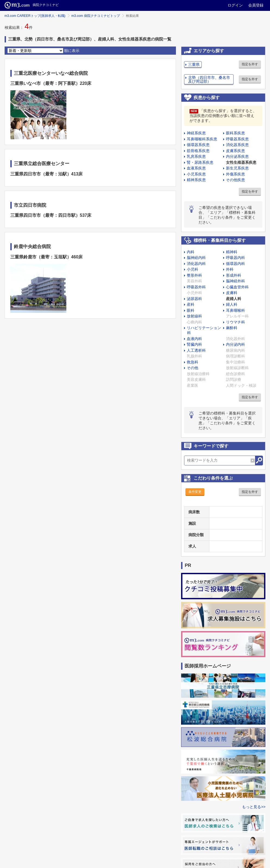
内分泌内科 (235, 344)
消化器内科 (196, 264)
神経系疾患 (196, 133)
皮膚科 (232, 293)
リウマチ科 (235, 322)
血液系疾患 (196, 168)
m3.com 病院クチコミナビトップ (96, 16)
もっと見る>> (254, 807)
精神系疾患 (196, 180)
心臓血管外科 (237, 287)
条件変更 (195, 492)
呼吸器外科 (196, 287)
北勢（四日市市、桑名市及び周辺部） (209, 79)
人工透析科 (196, 350)
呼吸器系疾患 (237, 139)
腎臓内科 (194, 344)
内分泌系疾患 (237, 156)
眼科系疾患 (235, 133)
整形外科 (194, 275)
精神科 (232, 252)
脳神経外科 (235, 281)
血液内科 (194, 339)
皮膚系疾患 (235, 151)
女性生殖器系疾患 (241, 162)
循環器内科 (235, 264)
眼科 (191, 310)
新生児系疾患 (237, 168)
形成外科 (234, 275)
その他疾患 (235, 180)
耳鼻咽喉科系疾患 (202, 139)
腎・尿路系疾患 (200, 162)
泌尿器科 (194, 299)
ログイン (235, 5)
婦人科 (232, 304)
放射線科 (194, 316)
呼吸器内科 (235, 258)
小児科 (193, 269)
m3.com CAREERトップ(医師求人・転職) (35, 16)
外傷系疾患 (235, 174)
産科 (191, 304)
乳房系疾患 (196, 156)
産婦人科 (234, 299)
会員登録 (256, 5)
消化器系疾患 (237, 145)
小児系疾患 (196, 174)
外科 (230, 269)
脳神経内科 (196, 258)
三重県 (194, 64)
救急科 (193, 362)
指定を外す (250, 64)
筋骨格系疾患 (198, 151)
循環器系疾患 (198, 145)
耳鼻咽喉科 (235, 310)
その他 (193, 368)
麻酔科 (232, 328)
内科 (191, 252)
